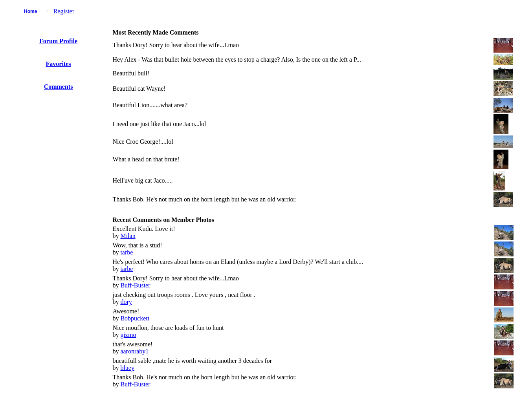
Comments (59, 87)
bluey (127, 368)
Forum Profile (58, 41)
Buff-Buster (135, 285)
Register (64, 11)
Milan (128, 236)
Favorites (59, 64)
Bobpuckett (135, 318)
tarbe (127, 252)
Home (30, 11)
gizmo (128, 335)
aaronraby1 (134, 351)
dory (126, 302)
